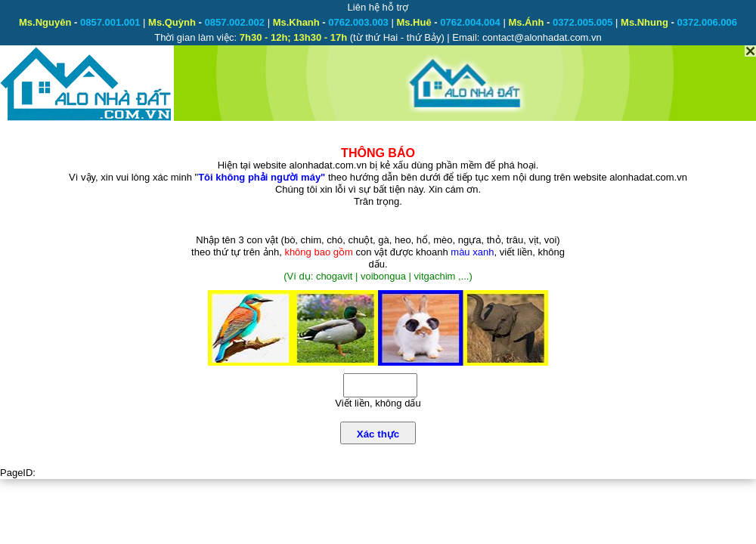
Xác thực (378, 434)
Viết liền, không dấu (378, 403)
